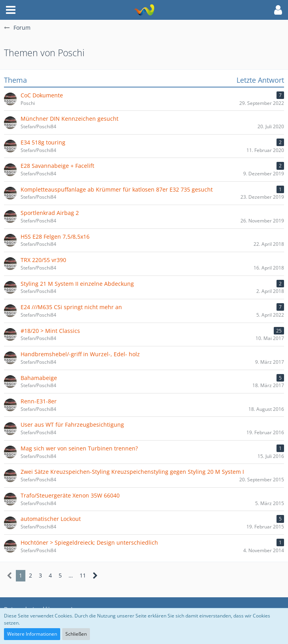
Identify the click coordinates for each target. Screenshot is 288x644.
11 (83, 575)
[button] (11, 10)
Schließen (76, 634)
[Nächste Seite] (95, 576)
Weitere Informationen (32, 634)
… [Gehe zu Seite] (71, 575)
